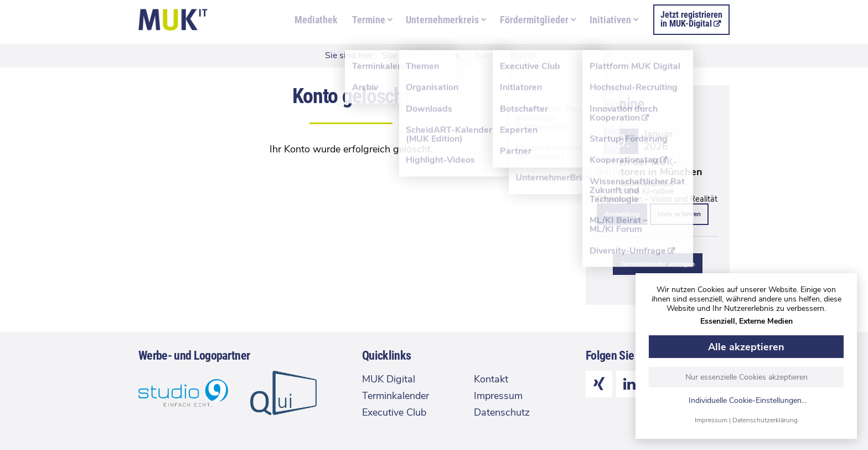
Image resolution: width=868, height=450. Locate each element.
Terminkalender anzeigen (658, 264)
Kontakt (491, 379)
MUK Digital (389, 379)
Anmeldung (622, 214)
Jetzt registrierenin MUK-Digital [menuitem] (691, 19)
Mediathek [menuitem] (316, 20)
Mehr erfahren (679, 214)
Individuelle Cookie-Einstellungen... (748, 401)
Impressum (711, 420)
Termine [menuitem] (369, 20)
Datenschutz (502, 412)
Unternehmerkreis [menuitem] (442, 20)
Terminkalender (396, 396)
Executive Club (394, 412)
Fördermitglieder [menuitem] (534, 20)
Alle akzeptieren (746, 347)
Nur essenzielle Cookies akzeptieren (746, 377)
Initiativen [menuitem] (610, 20)
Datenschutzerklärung (765, 420)
